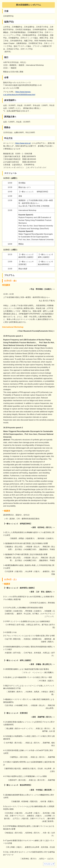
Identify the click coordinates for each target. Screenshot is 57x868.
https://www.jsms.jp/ (23, 143)
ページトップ (49, 864)
